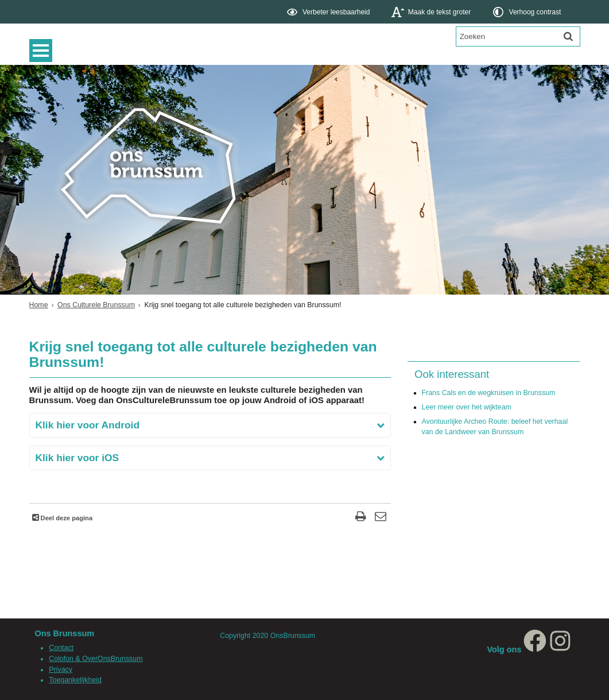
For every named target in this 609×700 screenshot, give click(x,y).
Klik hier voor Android (88, 425)
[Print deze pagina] (361, 518)
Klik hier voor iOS (77, 458)
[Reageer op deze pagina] (381, 518)
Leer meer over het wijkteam (467, 407)
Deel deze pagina (66, 518)
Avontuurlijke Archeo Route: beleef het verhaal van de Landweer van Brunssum (495, 427)
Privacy (61, 670)
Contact (61, 648)
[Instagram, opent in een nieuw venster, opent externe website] (560, 649)
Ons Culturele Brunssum (96, 305)
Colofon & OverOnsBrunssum (96, 659)
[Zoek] (568, 36)
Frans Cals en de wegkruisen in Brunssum (489, 393)
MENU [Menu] (44, 51)
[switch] (329, 12)
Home (39, 305)
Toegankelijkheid (75, 680)
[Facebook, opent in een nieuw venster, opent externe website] (535, 649)
